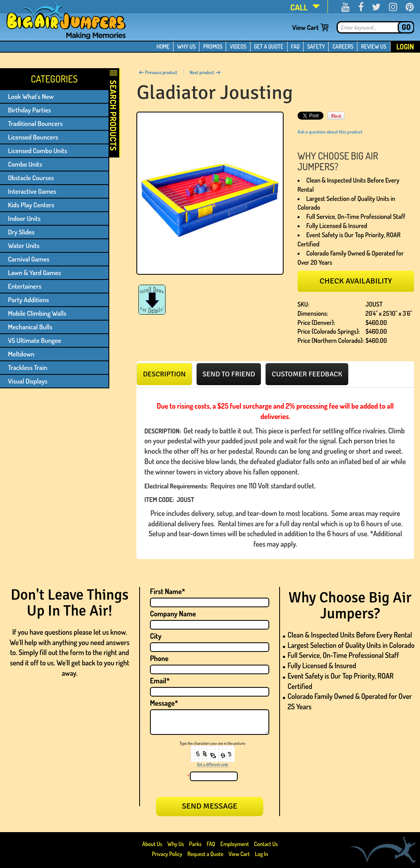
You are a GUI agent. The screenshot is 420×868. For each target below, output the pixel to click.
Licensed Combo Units (37, 151)
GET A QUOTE (269, 46)
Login (405, 47)
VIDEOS (238, 46)
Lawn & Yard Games (35, 273)
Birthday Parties (30, 110)
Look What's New (31, 96)
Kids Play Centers (31, 205)
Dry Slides (21, 232)
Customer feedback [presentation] (307, 374)
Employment (235, 844)
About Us (153, 844)
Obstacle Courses (31, 178)
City (156, 636)
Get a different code (213, 764)
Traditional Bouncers (35, 123)
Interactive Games (32, 191)
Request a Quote (206, 854)
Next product (205, 72)
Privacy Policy (167, 854)
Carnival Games (29, 259)
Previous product (158, 72)
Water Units (24, 245)
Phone (159, 658)
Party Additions (29, 300)
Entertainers (25, 286)
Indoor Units (24, 218)
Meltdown (21, 354)
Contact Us (266, 844)
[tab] (164, 374)
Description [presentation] (164, 374)
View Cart (305, 27)
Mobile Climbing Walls (37, 313)
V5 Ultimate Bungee (35, 340)
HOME (163, 46)
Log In (261, 854)
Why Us (175, 844)
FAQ (296, 46)
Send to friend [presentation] (229, 374)
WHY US (186, 46)
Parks (196, 844)
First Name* (168, 591)
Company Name (173, 614)
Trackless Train (28, 367)
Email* (160, 681)
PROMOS (213, 46)
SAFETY (316, 46)
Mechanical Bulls (30, 327)
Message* (164, 703)
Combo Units (25, 164)
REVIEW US (374, 46)
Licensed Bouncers (33, 137)
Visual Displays (28, 381)
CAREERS (343, 46)
